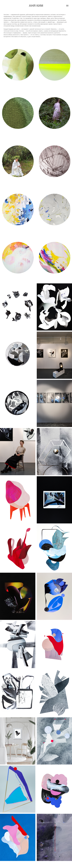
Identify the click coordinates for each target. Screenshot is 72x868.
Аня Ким (36, 6)
